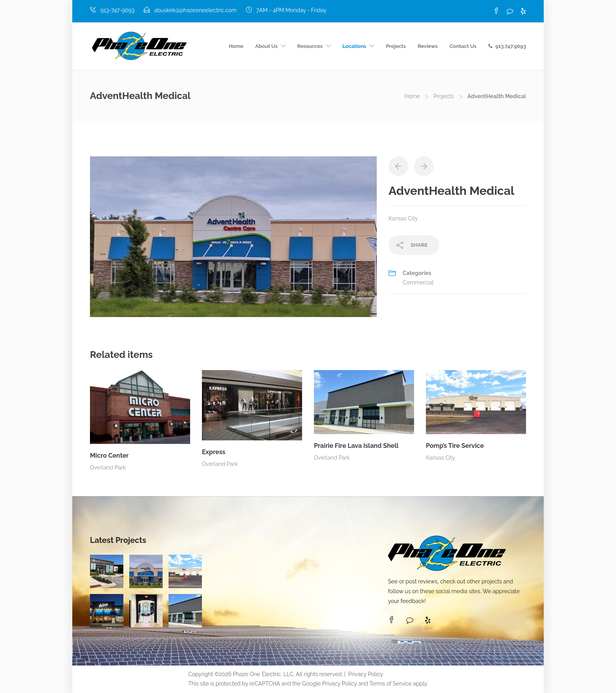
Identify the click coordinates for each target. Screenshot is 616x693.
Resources (310, 46)
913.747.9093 (511, 46)
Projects (396, 46)
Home (236, 46)
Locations (355, 46)
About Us (267, 46)
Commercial (418, 282)
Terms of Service (390, 684)
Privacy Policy (366, 674)
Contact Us (463, 46)
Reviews (428, 46)
